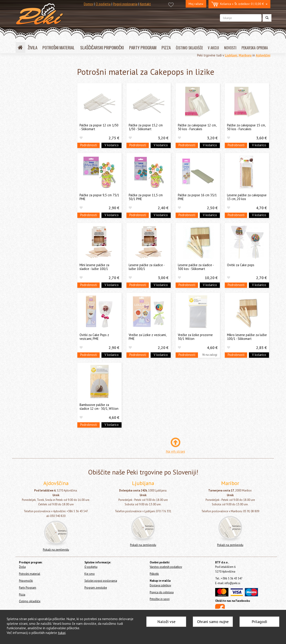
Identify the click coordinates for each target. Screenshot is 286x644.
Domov (88, 4)
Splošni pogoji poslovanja (101, 581)
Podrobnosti (89, 145)
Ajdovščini (263, 55)
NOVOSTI (230, 48)
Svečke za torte (33, 96)
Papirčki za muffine (34, 133)
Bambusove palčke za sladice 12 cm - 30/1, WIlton (99, 407)
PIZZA (166, 47)
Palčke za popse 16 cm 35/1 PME (197, 197)
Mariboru (245, 55)
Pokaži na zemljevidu (56, 550)
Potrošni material (31, 84)
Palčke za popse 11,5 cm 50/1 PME (146, 197)
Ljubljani (231, 55)
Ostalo (26, 160)
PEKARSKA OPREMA (255, 48)
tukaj (62, 633)
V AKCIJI (213, 48)
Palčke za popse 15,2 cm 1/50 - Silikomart (146, 127)
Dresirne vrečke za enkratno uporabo (41, 124)
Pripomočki (24, 170)
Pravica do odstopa (162, 592)
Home (25, 67)
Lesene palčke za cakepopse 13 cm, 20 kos (247, 197)
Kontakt (145, 4)
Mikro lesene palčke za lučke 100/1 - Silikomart (247, 337)
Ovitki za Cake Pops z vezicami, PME (94, 337)
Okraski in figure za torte (39, 114)
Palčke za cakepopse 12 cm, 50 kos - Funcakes (197, 127)
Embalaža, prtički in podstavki (42, 140)
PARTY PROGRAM (143, 47)
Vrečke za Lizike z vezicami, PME (147, 337)
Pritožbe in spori (160, 599)
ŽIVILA (33, 47)
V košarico (112, 145)
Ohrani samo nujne (213, 622)
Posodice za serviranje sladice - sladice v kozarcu (43, 105)
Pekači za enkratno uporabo (41, 147)
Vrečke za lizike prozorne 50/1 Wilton (195, 337)
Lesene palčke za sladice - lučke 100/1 (147, 267)
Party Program (26, 176)
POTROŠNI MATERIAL (59, 47)
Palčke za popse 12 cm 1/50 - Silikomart (99, 127)
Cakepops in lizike (35, 154)
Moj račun (196, 4)
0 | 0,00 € (239, 4)
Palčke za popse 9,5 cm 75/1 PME (99, 197)
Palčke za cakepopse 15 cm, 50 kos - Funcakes (246, 127)
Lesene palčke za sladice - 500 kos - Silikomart (196, 267)
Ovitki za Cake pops (241, 265)
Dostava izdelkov (160, 585)
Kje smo (90, 574)
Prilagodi (259, 622)
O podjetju (103, 4)
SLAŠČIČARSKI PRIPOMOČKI (102, 47)
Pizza (20, 182)
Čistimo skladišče (28, 188)
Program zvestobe (96, 588)
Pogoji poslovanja (125, 4)
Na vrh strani (175, 451)
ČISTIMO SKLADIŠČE (189, 48)
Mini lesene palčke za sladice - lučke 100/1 (94, 267)
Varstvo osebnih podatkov (166, 567)
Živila (20, 77)
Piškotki (154, 574)
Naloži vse (166, 622)
